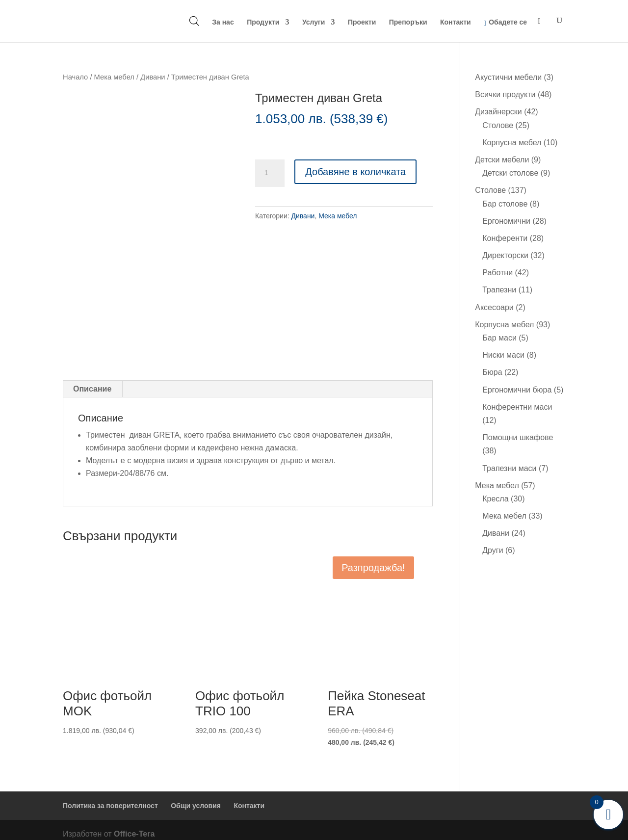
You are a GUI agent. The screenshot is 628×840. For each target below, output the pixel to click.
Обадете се (508, 22)
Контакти (456, 22)
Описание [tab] (92, 381)
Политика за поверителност (110, 797)
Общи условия (196, 797)
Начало (75, 77)
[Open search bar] (194, 21)
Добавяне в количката (355, 172)
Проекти (362, 22)
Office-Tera (134, 826)
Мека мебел (114, 77)
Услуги (314, 22)
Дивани (153, 77)
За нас (223, 22)
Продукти (263, 22)
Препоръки (408, 22)
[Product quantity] (270, 173)
